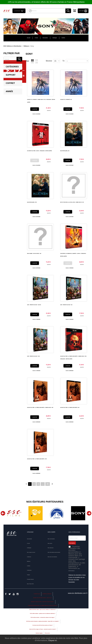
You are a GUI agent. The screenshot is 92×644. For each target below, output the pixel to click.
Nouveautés (45, 38)
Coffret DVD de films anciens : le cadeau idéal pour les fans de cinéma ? (43, 606)
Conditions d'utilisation (47, 595)
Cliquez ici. (53, 640)
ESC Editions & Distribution (12, 46)
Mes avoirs (50, 543)
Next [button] (89, 513)
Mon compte (83, 11)
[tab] (13, 67)
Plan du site (47, 634)
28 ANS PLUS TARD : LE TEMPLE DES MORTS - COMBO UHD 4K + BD (40, 407)
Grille (32, 61)
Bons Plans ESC (30, 584)
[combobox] (77, 61)
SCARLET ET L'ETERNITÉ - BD (66, 99)
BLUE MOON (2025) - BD (65, 151)
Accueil (29, 38)
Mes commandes (51, 539)
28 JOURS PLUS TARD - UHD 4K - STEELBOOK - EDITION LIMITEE (39, 151)
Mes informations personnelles (54, 552)
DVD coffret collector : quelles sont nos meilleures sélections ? (43, 614)
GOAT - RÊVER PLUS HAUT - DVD (33, 356)
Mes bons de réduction (52, 557)
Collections (29, 570)
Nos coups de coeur (31, 552)
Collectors (29, 557)
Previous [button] (3, 513)
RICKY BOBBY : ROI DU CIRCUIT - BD (34, 253)
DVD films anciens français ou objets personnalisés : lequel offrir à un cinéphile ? (43, 622)
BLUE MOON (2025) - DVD (32, 202)
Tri (63, 61)
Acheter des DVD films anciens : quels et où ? (43, 599)
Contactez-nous (37, 595)
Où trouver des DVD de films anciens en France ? (43, 626)
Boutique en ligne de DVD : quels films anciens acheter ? (43, 602)
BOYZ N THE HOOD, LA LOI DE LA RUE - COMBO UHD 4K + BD (72, 202)
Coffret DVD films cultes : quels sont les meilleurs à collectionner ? (43, 610)
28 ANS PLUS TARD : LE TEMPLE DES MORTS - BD (70, 407)
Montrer (49, 61)
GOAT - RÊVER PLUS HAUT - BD (66, 305)
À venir (36, 38)
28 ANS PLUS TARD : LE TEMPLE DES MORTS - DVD (37, 459)
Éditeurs (29, 561)
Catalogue (55, 38)
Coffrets (63, 38)
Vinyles (28, 575)
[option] (14, 513)
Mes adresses (51, 548)
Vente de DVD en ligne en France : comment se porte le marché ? (43, 630)
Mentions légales (39, 634)
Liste (36, 61)
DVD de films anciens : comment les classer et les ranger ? (43, 618)
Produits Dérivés (30, 579)
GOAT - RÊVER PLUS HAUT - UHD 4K (34, 305)
